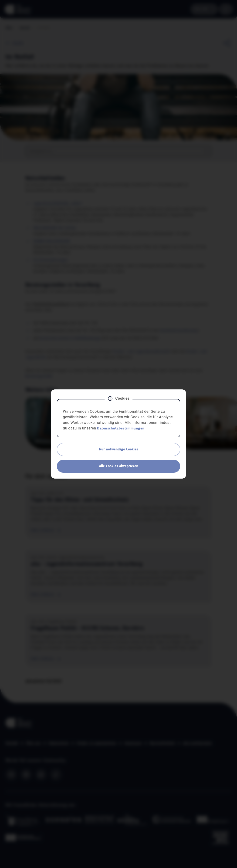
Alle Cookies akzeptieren (119, 466)
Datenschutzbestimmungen (121, 429)
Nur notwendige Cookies (119, 449)
